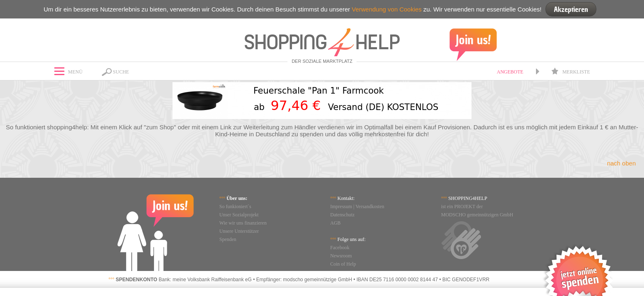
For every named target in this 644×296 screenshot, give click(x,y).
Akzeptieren (571, 9)
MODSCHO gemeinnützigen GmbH (477, 215)
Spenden (228, 239)
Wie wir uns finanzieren (243, 223)
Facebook (340, 248)
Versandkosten (370, 207)
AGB (335, 223)
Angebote (510, 72)
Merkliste (570, 72)
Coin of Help (343, 264)
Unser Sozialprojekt (239, 215)
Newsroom (341, 256)
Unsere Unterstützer (239, 231)
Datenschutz (342, 215)
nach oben (621, 163)
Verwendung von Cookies (386, 9)
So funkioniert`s (235, 207)
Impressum (341, 207)
